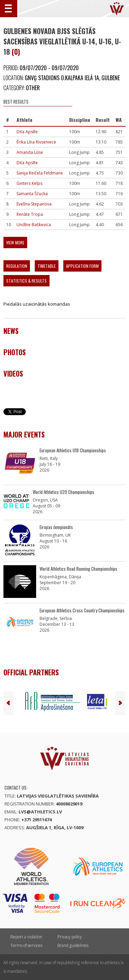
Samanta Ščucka (32, 194)
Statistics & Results (26, 281)
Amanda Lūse (30, 152)
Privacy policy (70, 937)
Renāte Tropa (30, 214)
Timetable (47, 266)
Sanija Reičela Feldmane (40, 173)
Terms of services (26, 945)
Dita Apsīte (27, 132)
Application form (82, 266)
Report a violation (26, 937)
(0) (16, 52)
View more (15, 243)
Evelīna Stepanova (34, 204)
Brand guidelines (73, 945)
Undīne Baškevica (34, 225)
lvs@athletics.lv (40, 812)
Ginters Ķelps (29, 183)
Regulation (17, 266)
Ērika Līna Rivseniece (36, 142)
